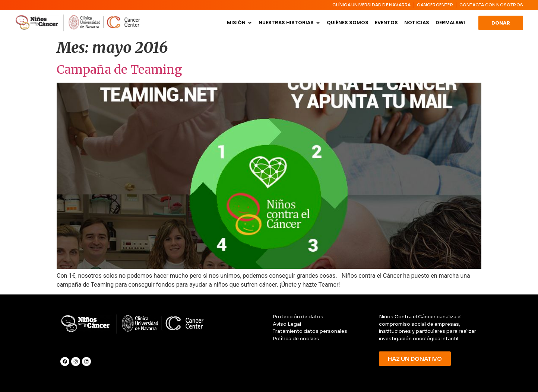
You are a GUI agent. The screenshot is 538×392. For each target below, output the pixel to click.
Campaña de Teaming (119, 70)
